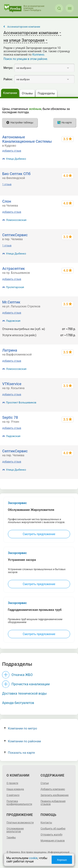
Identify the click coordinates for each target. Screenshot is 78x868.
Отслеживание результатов (15, 830)
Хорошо (62, 860)
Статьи (45, 783)
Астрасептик (14, 268)
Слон (7, 201)
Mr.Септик (11, 302)
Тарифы (11, 838)
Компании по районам (23, 741)
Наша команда (15, 789)
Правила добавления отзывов (53, 803)
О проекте (12, 783)
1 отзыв (7, 184)
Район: (8, 79)
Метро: (8, 68)
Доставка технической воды (24, 693)
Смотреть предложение (39, 534)
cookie (33, 858)
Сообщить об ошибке (53, 829)
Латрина (10, 350)
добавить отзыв (12, 151)
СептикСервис (15, 235)
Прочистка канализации (30, 684)
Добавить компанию (53, 789)
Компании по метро (21, 728)
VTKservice (12, 384)
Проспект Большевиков (21, 402)
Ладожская (13, 321)
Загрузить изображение (55, 795)
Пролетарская (15, 287)
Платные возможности (20, 823)
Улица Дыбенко (16, 159)
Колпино (38, 55)
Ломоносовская (16, 220)
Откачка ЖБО (22, 675)
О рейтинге (13, 795)
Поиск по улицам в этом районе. (26, 59)
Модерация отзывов (53, 841)
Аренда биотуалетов (18, 703)
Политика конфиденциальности (19, 803)
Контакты (46, 823)
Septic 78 (10, 417)
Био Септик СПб (16, 174)
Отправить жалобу (51, 835)
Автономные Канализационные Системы (27, 139)
